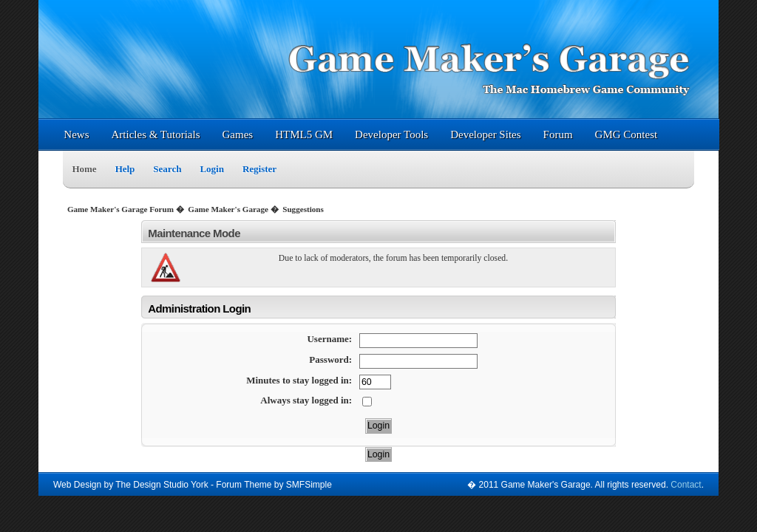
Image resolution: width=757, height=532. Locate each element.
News (76, 134)
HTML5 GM (304, 134)
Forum (558, 134)
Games (238, 134)
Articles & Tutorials (155, 134)
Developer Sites (485, 134)
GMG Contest (627, 134)
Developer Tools (391, 134)
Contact (686, 485)
